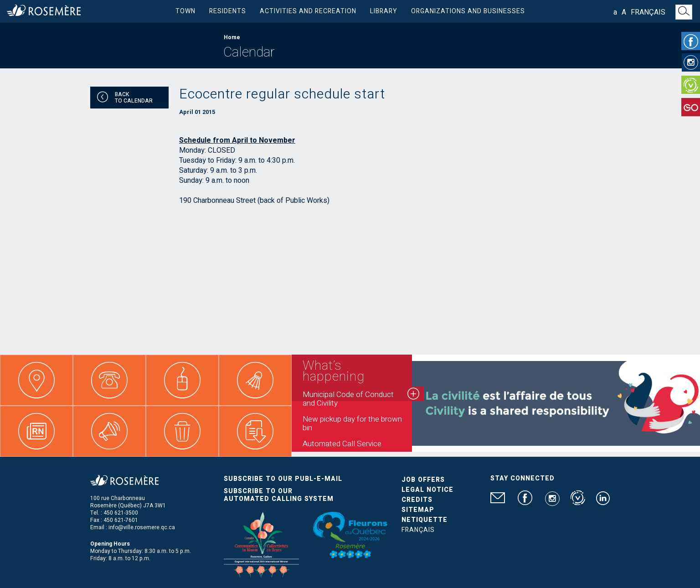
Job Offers (423, 480)
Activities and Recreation (308, 11)
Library (384, 11)
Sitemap (418, 510)
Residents (228, 11)
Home (232, 37)
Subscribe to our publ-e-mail (283, 479)
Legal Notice (427, 490)
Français (648, 12)
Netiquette (425, 520)
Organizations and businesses (468, 11)
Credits (417, 500)
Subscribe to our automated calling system (279, 495)
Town (185, 11)
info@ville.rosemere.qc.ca (142, 527)
